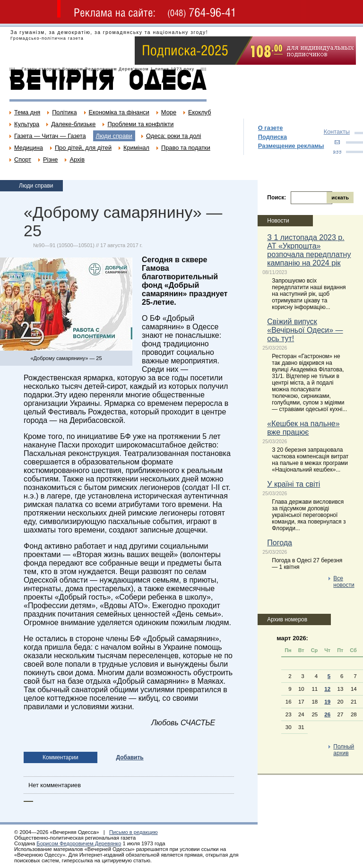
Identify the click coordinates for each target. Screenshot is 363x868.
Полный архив (344, 750)
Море (169, 112)
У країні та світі (294, 484)
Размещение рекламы (291, 146)
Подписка (272, 137)
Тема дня (27, 112)
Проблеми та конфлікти (140, 124)
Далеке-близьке (73, 124)
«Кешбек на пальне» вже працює (303, 428)
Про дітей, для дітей (83, 148)
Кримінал (136, 148)
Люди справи (114, 136)
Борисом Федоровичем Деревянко (79, 843)
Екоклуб (199, 112)
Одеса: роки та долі (173, 136)
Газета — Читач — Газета (50, 136)
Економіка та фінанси (119, 112)
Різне (50, 159)
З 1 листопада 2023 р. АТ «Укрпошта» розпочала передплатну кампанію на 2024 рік (309, 250)
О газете (271, 128)
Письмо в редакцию (134, 832)
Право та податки (186, 148)
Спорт (23, 159)
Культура (27, 124)
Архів (77, 159)
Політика (64, 112)
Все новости (344, 582)
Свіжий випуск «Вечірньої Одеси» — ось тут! (305, 330)
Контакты (337, 132)
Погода (280, 543)
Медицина (29, 148)
